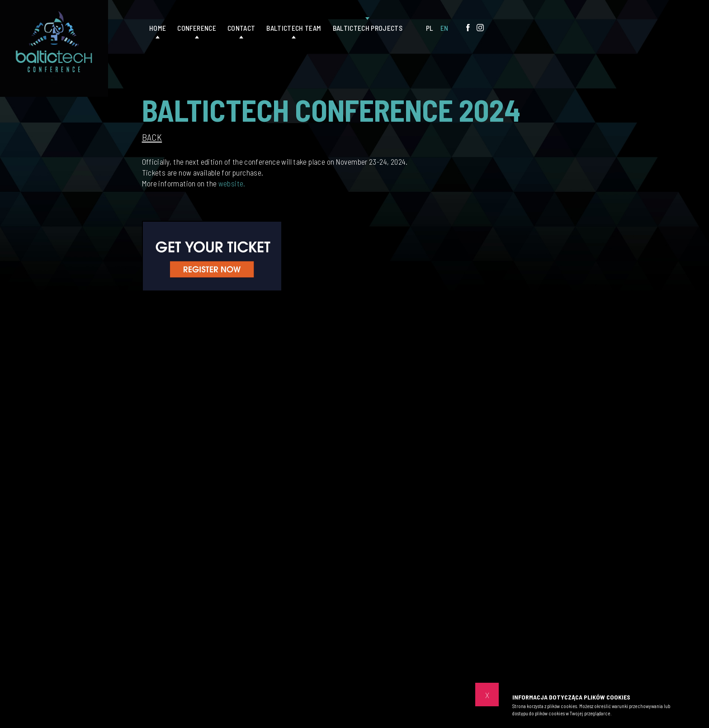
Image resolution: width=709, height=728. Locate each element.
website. (232, 183)
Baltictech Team (294, 28)
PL (430, 28)
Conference (196, 28)
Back (152, 137)
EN (444, 28)
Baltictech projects (368, 28)
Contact (241, 28)
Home (158, 28)
